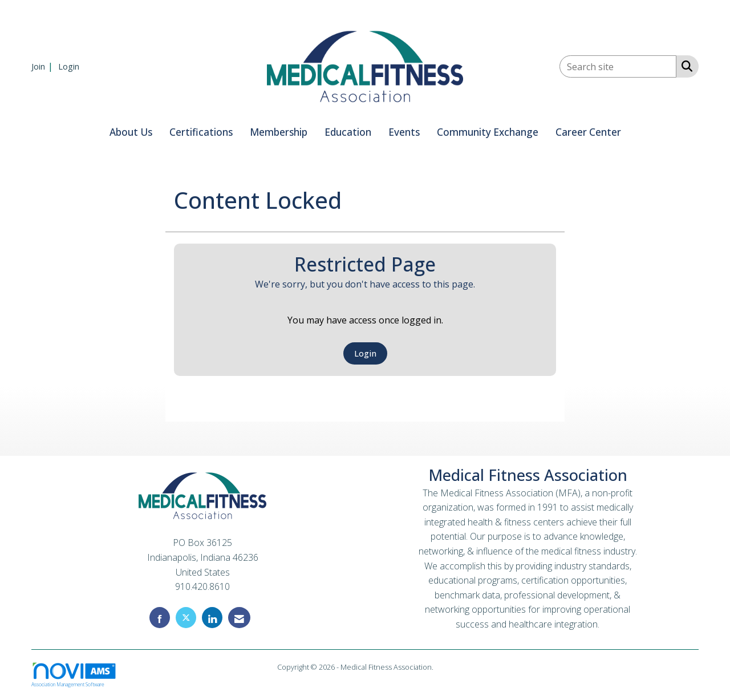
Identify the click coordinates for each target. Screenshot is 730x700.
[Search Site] (685, 66)
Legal (444, 667)
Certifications (201, 132)
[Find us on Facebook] (160, 618)
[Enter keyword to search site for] (618, 66)
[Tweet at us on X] (186, 618)
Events (404, 132)
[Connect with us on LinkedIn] (212, 618)
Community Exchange (488, 132)
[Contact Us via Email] (239, 618)
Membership (279, 132)
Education (348, 132)
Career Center (588, 132)
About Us (131, 132)
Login (365, 353)
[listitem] (44, 66)
